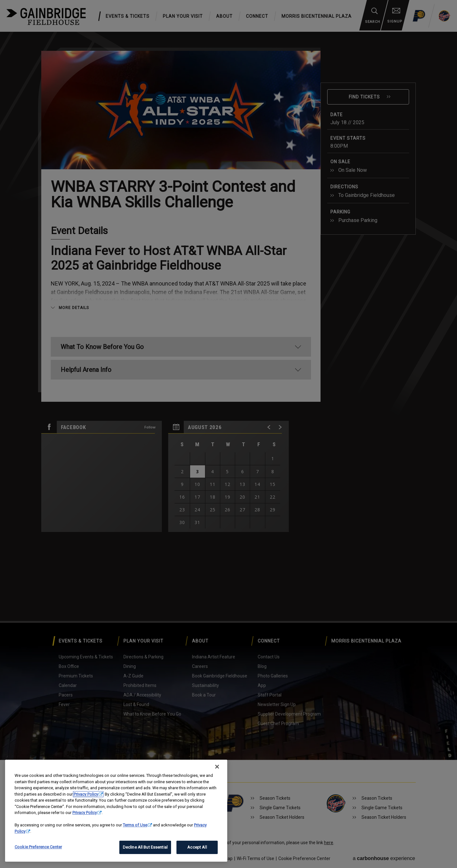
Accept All (197, 847)
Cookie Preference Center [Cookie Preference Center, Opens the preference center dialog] (38, 847)
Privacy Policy (86, 794)
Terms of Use (135, 825)
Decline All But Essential (145, 847)
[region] (116, 811)
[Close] (217, 767)
